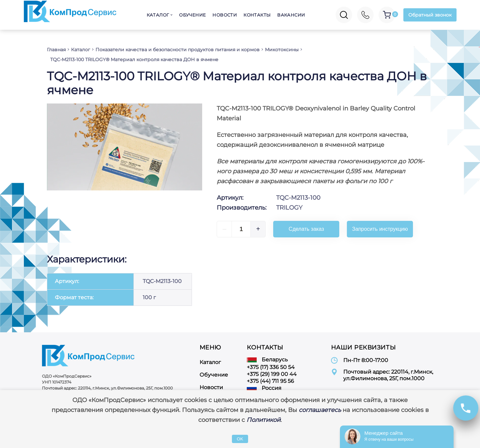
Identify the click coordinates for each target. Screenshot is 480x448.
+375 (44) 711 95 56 (270, 381)
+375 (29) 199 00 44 (272, 374)
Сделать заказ (306, 229)
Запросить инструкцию (380, 229)
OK (240, 439)
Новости (225, 15)
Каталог (158, 15)
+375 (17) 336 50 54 (271, 367)
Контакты (257, 15)
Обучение (192, 15)
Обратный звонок (430, 15)
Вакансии (291, 15)
